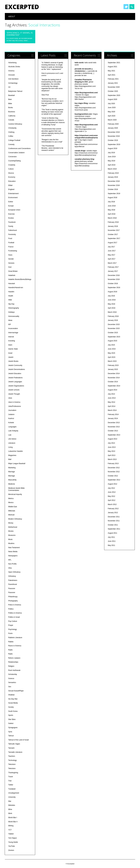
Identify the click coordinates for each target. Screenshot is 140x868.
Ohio (10, 568)
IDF (10, 324)
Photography (13, 601)
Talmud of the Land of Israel (19, 740)
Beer (10, 99)
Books (11, 108)
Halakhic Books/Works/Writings (20, 279)
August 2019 (112, 148)
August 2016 (112, 292)
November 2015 (114, 328)
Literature (12, 443)
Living (10, 447)
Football (11, 243)
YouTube (12, 846)
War (10, 801)
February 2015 (113, 365)
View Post (45, 95)
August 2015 (112, 341)
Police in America (15, 605)
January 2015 (113, 369)
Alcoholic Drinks (14, 67)
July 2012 (111, 488)
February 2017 (113, 267)
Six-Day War (13, 699)
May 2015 (111, 353)
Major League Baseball (17, 464)
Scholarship (13, 674)
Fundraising (13, 251)
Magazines (12, 455)
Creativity (12, 165)
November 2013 (114, 427)
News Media (13, 552)
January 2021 (113, 83)
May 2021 (111, 71)
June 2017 (112, 251)
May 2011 (111, 545)
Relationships (13, 662)
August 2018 (112, 198)
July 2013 (111, 443)
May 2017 (111, 255)
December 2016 (114, 275)
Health (11, 296)
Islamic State (13, 349)
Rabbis (11, 642)
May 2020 (111, 112)
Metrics (11, 498)
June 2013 (112, 447)
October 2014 (113, 382)
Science (11, 678)
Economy (12, 177)
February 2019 (113, 173)
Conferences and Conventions (19, 148)
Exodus (11, 218)
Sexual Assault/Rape (16, 691)
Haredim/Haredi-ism (16, 288)
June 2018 (112, 206)
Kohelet (11, 423)
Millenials (12, 511)
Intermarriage (13, 333)
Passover (12, 588)
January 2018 (113, 226)
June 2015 (112, 349)
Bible (10, 104)
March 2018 (112, 218)
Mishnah (11, 515)
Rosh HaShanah (14, 670)
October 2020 (113, 91)
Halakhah (12, 275)
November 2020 (114, 87)
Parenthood (13, 584)
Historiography (14, 308)
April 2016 (112, 308)
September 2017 (114, 238)
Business (12, 112)
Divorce (11, 173)
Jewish (11, 357)
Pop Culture (13, 621)
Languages (12, 427)
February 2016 (113, 316)
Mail (10, 459)
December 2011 (114, 517)
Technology (13, 760)
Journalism (12, 410)
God (10, 267)
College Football (14, 140)
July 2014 (111, 394)
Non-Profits (12, 564)
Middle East (13, 507)
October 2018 (113, 189)
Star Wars (12, 719)
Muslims (11, 543)
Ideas (10, 320)
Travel (11, 777)
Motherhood (13, 527)
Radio (10, 650)
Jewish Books (13, 361)
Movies (11, 531)
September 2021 (114, 63)
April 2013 (112, 455)
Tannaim (11, 748)
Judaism (11, 414)
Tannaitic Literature (15, 752)
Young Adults (13, 842)
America (11, 71)
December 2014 (114, 374)
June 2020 (112, 108)
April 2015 (112, 357)
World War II (13, 822)
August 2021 (112, 67)
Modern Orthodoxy (15, 519)
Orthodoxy (12, 576)
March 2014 (112, 410)
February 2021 (113, 79)
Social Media (13, 703)
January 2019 (113, 177)
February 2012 (113, 509)
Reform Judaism (14, 658)
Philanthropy (13, 597)
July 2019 (111, 153)
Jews (10, 398)
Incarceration (13, 328)
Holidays (11, 312)
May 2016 (111, 304)
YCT (10, 830)
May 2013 (111, 451)
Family (11, 226)
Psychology (13, 629)
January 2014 (113, 418)
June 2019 (112, 157)
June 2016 (112, 300)
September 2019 (114, 144)
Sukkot (11, 723)
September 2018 (114, 194)
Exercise (11, 214)
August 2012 (112, 484)
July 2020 (111, 104)
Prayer (11, 625)
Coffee (11, 136)
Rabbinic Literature (15, 638)
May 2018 (111, 210)
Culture (11, 169)
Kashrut (11, 418)
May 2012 (111, 496)
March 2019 (112, 169)
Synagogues (13, 728)
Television (12, 764)
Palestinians (13, 580)
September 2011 (114, 529)
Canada (11, 120)
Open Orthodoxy (14, 572)
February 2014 (113, 414)
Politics (11, 609)
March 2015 (112, 361)
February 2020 (113, 124)
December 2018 (114, 181)
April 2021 (112, 75)
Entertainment (13, 194)
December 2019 (114, 132)
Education (12, 181)
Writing (11, 826)
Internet (11, 337)
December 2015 (114, 324)
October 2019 (113, 140)
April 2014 (112, 406)
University (12, 797)
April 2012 (112, 500)
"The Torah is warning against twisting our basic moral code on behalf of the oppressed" (52, 112)
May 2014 (111, 402)
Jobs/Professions (15, 406)
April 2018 (112, 214)
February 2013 (113, 464)
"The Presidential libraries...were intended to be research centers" (52, 148)
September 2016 (114, 288)
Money (11, 523)
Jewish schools (14, 390)
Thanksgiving (13, 773)
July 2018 (111, 202)
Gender (11, 259)
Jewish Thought (14, 394)
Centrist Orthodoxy (15, 124)
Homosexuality (14, 316)
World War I (13, 818)
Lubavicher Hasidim (16, 451)
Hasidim (11, 292)
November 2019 (114, 136)
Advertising (12, 63)
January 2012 (113, 513)
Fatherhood (13, 230)
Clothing (11, 132)
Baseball (11, 95)
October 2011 (113, 525)
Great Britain (13, 271)
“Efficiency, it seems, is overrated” (20, 34)
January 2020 (113, 128)
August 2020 (112, 99)
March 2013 (112, 459)
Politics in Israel (14, 617)
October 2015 (113, 333)
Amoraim (12, 75)
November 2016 (114, 279)
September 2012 (114, 480)
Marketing (12, 468)
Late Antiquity (13, 431)
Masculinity (12, 480)
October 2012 (113, 476)
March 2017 (112, 263)
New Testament (14, 548)
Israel (10, 353)
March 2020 (112, 120)
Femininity (12, 234)
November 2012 (114, 472)
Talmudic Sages (14, 744)
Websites (12, 805)
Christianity (12, 128)
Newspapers (13, 556)
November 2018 (114, 185)
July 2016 (111, 296)
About (12, 16)
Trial (10, 781)
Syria (10, 732)
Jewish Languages (15, 382)
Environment (13, 198)
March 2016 (112, 312)
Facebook (12, 222)
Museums (12, 535)
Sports (11, 715)
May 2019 (111, 161)
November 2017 (114, 230)
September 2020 (114, 95)
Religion (11, 666)
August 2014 (112, 390)
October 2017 (113, 234)
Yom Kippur (13, 838)
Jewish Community (15, 365)
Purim (10, 633)
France (11, 247)
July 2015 (111, 345)
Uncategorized (14, 793)
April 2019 (112, 165)
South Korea (13, 711)
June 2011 (112, 541)
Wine (10, 809)
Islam (10, 345)
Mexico (11, 502)
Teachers (12, 756)
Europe (11, 206)
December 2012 (114, 468)
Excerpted (22, 7)
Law (10, 435)
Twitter (126, 7)
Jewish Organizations (16, 386)
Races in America (15, 646)
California (12, 116)
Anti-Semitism (13, 79)
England (11, 189)
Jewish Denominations (17, 369)
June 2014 (112, 398)
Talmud (11, 736)
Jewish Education (15, 374)
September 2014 (114, 386)
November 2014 (114, 378)
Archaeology (13, 83)
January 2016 (113, 320)
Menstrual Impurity (15, 494)
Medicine (12, 484)
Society (11, 707)
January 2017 (113, 271)
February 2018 (113, 222)
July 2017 (111, 247)
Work (10, 813)
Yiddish (11, 834)
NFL (10, 560)
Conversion (13, 157)
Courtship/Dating (14, 161)
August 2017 (112, 243)
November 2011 (114, 521)
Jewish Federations (15, 378)
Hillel (10, 300)
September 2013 (114, 435)
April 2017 (112, 259)
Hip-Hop (11, 304)
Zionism (11, 850)
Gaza (10, 255)
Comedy (11, 144)
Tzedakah (12, 789)
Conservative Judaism (16, 153)
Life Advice (12, 439)
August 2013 (112, 439)
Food (10, 238)
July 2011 (111, 537)
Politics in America (15, 613)
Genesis (11, 263)
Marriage (12, 472)
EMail (10, 185)
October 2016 (113, 284)
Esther (11, 202)
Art (9, 87)
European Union (14, 210)
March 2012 (112, 504)
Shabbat (11, 695)
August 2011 (112, 533)
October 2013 (113, 431)
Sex (10, 687)
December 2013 (114, 423)
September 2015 (114, 337)
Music (10, 539)
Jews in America (14, 402)
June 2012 (112, 492)
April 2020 (112, 116)
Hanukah (12, 284)
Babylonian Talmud (15, 91)
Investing (12, 341)
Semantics (12, 682)
